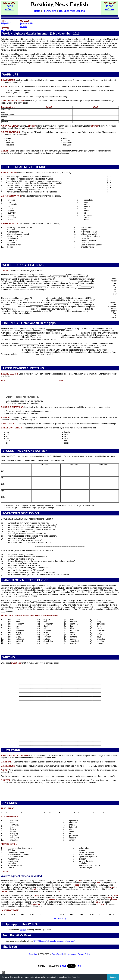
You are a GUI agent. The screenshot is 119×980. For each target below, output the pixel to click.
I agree (113, 977)
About (74, 954)
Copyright (33, 954)
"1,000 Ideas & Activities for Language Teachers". (54, 941)
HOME (37, 11)
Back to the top (60, 918)
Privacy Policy (84, 954)
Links (68, 954)
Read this (76, 977)
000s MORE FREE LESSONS (72, 11)
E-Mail (63, 966)
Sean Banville (58, 954)
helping (23, 930)
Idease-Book (9, 8)
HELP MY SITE (50, 11)
